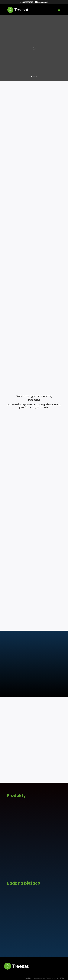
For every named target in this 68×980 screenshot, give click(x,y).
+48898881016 (27, 2)
